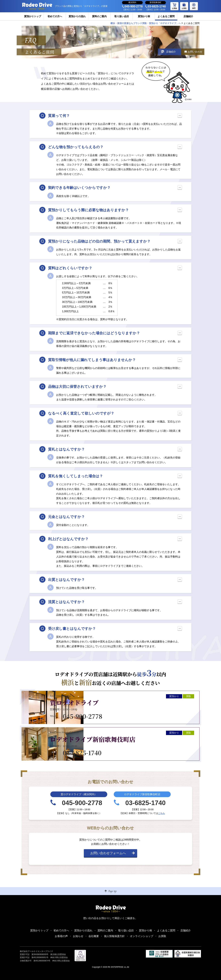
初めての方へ (55, 16)
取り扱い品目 (122, 16)
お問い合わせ (194, 52)
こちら (161, 814)
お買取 (184, 6)
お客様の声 (61, 936)
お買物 (174, 6)
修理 (194, 6)
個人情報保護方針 (114, 936)
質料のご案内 (99, 16)
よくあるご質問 (166, 16)
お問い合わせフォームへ (108, 855)
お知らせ (78, 936)
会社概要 (94, 936)
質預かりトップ (33, 16)
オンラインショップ (142, 936)
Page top (112, 891)
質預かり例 (144, 16)
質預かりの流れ (77, 16)
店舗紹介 (188, 16)
